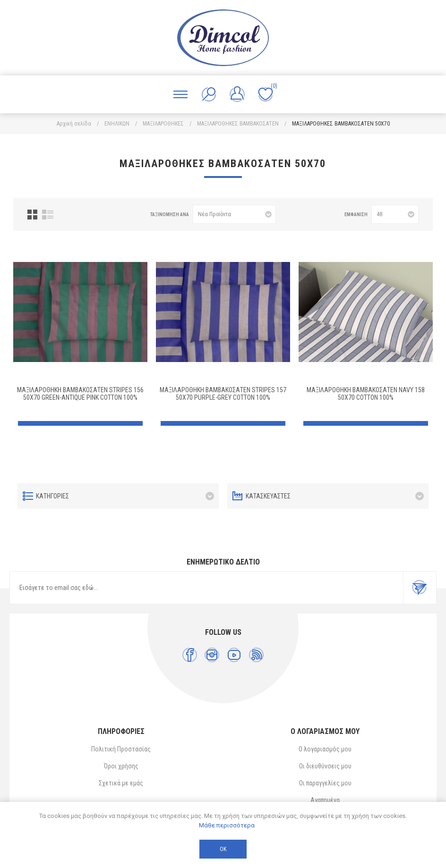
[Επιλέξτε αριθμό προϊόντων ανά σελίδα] (395, 214)
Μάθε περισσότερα (227, 825)
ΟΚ (223, 849)
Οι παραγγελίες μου (325, 783)
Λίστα (48, 215)
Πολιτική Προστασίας (121, 749)
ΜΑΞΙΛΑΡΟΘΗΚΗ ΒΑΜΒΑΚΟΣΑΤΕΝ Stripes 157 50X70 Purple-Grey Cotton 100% (223, 394)
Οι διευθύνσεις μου (325, 766)
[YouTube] (234, 655)
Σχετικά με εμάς (121, 783)
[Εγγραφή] (206, 588)
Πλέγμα (32, 215)
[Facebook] (190, 655)
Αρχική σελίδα (74, 124)
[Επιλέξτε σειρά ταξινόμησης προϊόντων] (234, 214)
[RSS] (256, 655)
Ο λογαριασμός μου (325, 749)
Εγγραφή (420, 588)
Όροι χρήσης (121, 766)
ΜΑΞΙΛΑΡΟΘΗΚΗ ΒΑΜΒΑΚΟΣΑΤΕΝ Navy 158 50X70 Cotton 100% (366, 394)
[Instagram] (212, 655)
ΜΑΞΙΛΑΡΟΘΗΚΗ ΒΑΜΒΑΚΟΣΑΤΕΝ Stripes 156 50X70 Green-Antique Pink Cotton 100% (80, 394)
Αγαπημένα (325, 800)
